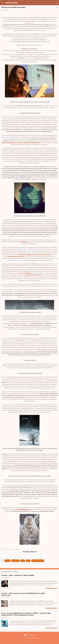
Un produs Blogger (30, 635)
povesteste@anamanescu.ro (23, 509)
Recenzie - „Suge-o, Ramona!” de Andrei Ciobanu (18, 575)
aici (22, 58)
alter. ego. (7, 561)
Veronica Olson (35, 638)
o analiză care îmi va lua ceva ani (16, 257)
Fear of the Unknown (26, 273)
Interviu (23, 561)
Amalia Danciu (11, 3)
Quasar (28, 561)
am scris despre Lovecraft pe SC (34, 275)
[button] (57, 8)
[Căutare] (57, 3)
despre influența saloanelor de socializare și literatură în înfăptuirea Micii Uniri (21, 143)
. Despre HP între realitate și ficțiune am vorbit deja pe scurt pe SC (34, 255)
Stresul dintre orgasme (38, 561)
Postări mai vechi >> (52, 588)
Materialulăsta (24, 242)
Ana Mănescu (15, 561)
